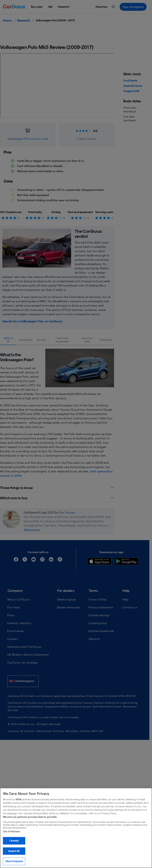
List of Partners (11, 831)
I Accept (14, 841)
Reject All (14, 851)
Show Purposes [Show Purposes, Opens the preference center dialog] (14, 861)
